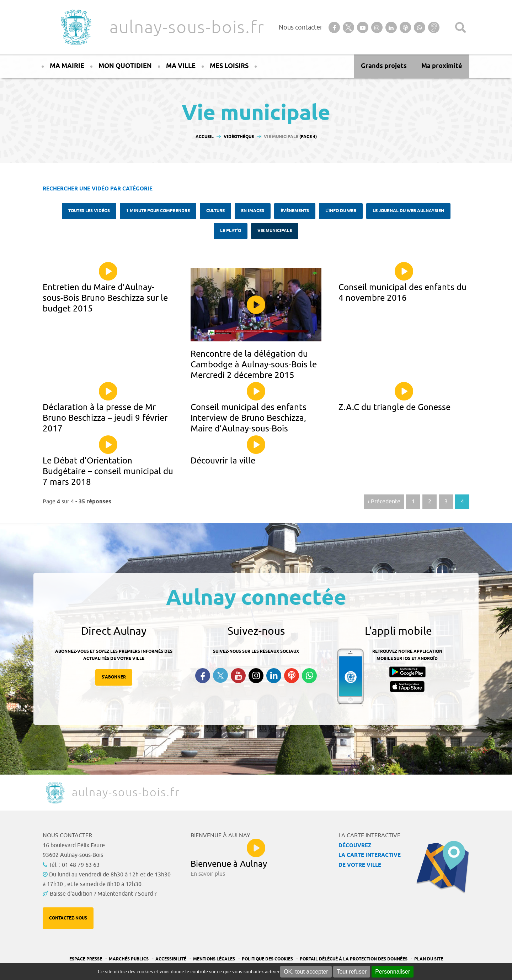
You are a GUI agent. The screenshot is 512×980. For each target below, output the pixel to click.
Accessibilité (171, 959)
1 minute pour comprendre (158, 211)
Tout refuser (352, 972)
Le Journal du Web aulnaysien (408, 211)
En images (253, 211)
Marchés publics (129, 959)
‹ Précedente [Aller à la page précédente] (384, 502)
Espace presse (86, 959)
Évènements (295, 211)
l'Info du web (341, 211)
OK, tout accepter (306, 972)
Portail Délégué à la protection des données (354, 959)
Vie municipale (275, 231)
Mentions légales (214, 959)
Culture (215, 211)
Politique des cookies (267, 959)
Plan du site (429, 959)
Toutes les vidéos (89, 211)
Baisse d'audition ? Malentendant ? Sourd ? (103, 894)
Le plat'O (231, 231)
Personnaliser (393, 972)
